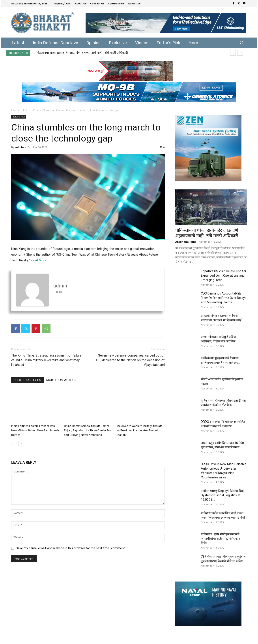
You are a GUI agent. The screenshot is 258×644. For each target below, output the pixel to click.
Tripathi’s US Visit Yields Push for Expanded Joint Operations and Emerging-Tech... (224, 276)
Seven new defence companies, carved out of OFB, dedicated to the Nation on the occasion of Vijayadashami (130, 360)
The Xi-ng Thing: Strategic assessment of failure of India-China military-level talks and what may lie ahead (46, 360)
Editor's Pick (31, 110)
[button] (242, 43)
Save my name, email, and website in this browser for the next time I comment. (71, 548)
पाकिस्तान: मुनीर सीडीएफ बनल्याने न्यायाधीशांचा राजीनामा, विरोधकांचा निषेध (221, 539)
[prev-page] (14, 444)
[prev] (233, 53)
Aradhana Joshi (186, 242)
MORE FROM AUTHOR (62, 380)
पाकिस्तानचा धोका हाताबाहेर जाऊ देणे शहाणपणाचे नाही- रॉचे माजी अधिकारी (81, 53)
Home (15, 110)
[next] (240, 53)
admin (20, 147)
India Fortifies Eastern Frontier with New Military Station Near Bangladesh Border (35, 430)
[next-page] (21, 444)
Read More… (39, 260)
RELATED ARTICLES (28, 380)
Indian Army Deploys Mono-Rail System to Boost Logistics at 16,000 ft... (222, 495)
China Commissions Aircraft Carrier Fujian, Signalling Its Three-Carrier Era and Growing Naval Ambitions (87, 430)
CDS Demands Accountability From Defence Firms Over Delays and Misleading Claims (224, 298)
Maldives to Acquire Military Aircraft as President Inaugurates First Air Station (139, 430)
